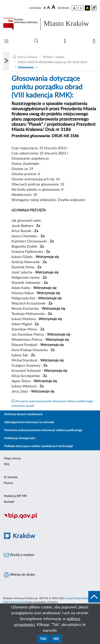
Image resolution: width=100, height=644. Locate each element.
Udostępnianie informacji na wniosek (29, 422)
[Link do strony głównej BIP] (50, 24)
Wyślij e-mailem (19, 555)
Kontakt (9, 502)
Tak (43, 639)
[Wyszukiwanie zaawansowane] (36, 41)
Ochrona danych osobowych (23, 414)
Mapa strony (12, 459)
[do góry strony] (94, 597)
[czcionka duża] (54, 7)
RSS (7, 464)
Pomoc (9, 483)
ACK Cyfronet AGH (14, 602)
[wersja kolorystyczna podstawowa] (74, 8)
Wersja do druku (20, 575)
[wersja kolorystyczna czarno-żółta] (87, 8)
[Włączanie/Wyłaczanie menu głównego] (7, 42)
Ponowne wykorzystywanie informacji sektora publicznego (43, 430)
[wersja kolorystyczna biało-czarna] (81, 8)
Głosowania (26, 68)
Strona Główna (27, 57)
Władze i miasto (53, 57)
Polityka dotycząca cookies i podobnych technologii (39, 446)
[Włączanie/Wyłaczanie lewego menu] (6, 61)
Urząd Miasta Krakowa (79, 598)
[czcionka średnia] (48, 8)
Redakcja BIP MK (15, 496)
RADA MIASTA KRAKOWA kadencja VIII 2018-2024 (52, 62)
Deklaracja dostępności (20, 438)
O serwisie (11, 477)
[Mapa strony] (66, 42)
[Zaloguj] (95, 42)
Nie (56, 639)
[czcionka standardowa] (45, 8)
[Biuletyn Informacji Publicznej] (50, 518)
